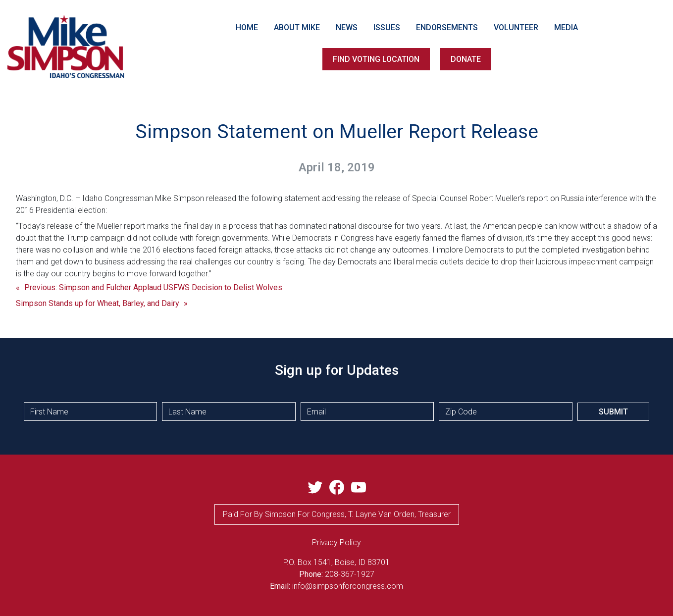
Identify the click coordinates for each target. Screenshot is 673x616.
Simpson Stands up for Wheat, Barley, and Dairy (98, 303)
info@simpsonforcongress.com (348, 586)
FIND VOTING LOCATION (376, 59)
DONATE (466, 59)
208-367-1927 (350, 574)
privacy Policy (336, 542)
